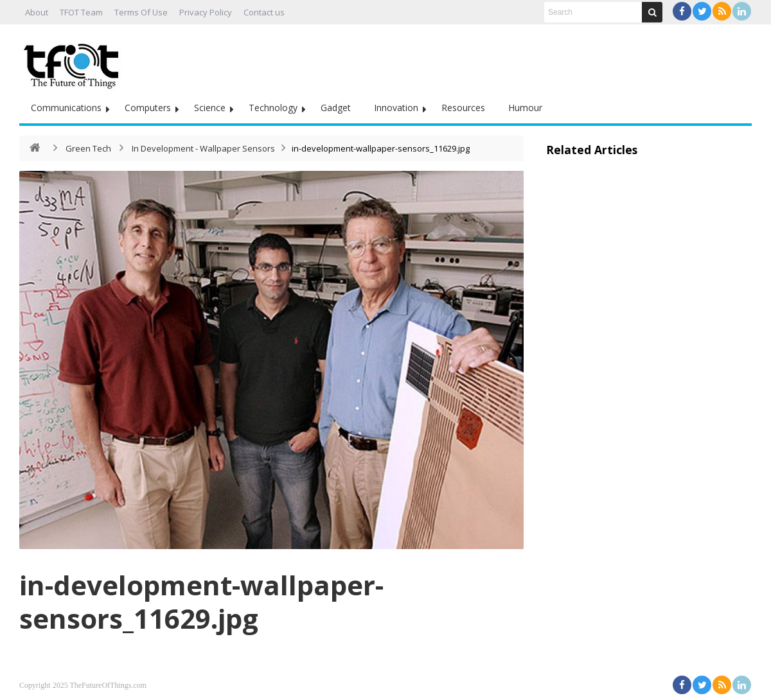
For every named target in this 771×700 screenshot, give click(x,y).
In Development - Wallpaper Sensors (203, 148)
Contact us (264, 12)
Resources (463, 108)
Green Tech (88, 148)
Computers (148, 108)
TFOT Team (81, 12)
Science (210, 108)
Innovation (396, 108)
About (37, 12)
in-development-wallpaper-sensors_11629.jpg (201, 601)
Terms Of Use (141, 12)
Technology (273, 108)
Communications (66, 108)
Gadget (336, 108)
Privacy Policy (206, 12)
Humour (525, 108)
